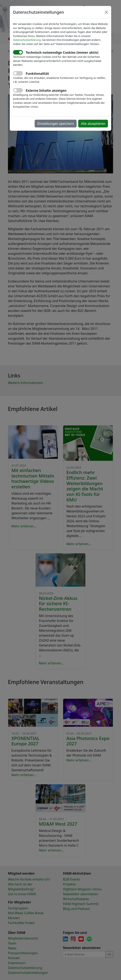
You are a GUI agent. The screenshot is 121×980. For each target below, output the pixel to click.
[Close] (106, 12)
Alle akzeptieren (93, 124)
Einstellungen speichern (56, 124)
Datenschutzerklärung (27, 40)
